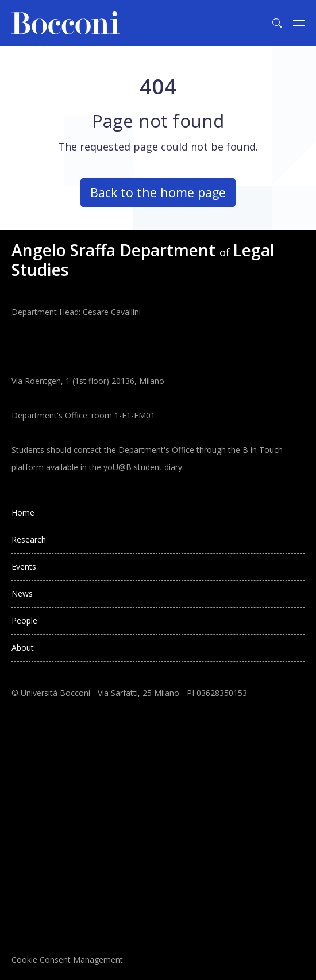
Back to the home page (158, 192)
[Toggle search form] (277, 23)
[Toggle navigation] (299, 23)
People (24, 620)
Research (29, 539)
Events (24, 566)
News (22, 593)
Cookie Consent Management (67, 960)
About (23, 647)
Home (23, 512)
